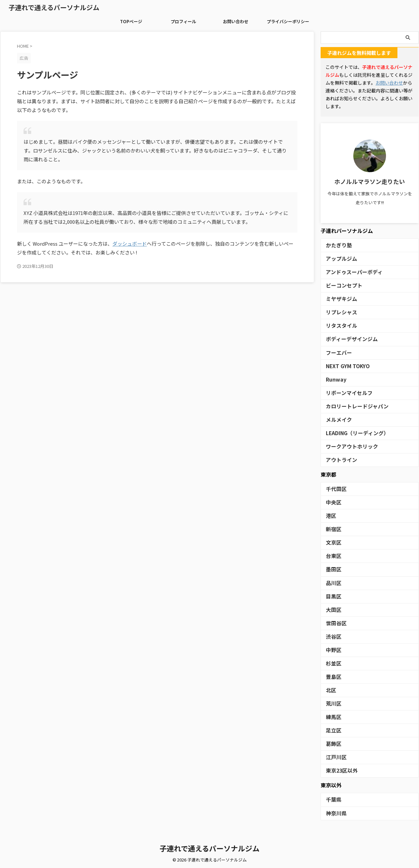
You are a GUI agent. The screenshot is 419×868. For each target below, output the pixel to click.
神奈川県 (334, 812)
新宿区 (332, 529)
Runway (334, 379)
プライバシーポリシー (288, 21)
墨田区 (332, 569)
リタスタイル (339, 326)
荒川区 (332, 703)
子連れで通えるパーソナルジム (54, 7)
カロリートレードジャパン (351, 406)
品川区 (332, 582)
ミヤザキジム (339, 299)
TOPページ (131, 21)
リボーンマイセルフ (345, 393)
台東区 (332, 556)
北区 (330, 689)
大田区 (332, 609)
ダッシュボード (130, 244)
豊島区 (332, 676)
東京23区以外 (339, 770)
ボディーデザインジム (347, 339)
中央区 (332, 502)
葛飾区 (332, 743)
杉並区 (332, 663)
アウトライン (339, 459)
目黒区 (332, 596)
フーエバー (336, 352)
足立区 (332, 730)
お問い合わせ (236, 21)
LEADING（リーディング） (352, 433)
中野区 (332, 649)
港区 (330, 515)
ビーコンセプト (341, 285)
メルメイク (336, 419)
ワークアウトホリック (347, 446)
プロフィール (183, 21)
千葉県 (332, 799)
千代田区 (334, 489)
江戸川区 (334, 756)
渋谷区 (332, 636)
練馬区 (332, 716)
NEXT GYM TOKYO (345, 366)
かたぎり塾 (336, 245)
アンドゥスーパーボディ (349, 272)
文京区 (332, 542)
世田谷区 (334, 622)
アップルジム (339, 259)
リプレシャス (339, 312)
